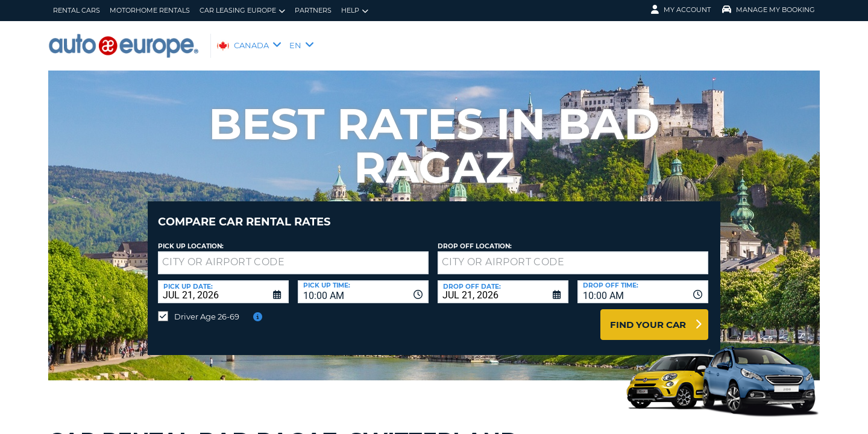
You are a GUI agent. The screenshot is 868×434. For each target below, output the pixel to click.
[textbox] (293, 254)
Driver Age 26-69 (207, 307)
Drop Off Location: (475, 237)
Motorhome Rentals (150, 10)
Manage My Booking (769, 10)
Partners (313, 10)
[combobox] (363, 283)
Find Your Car (648, 316)
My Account (681, 10)
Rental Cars (77, 10)
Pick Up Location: (191, 237)
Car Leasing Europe (242, 11)
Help (355, 11)
